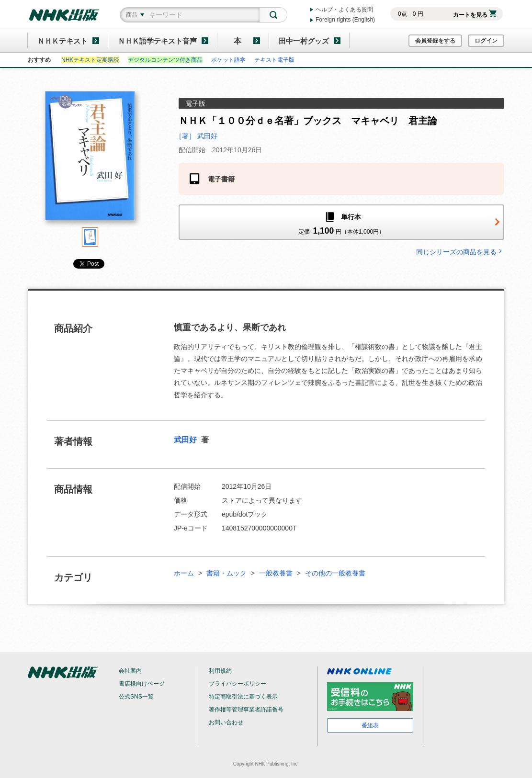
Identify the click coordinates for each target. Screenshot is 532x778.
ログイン (486, 41)
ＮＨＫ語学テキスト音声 (157, 41)
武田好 (186, 440)
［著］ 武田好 (196, 136)
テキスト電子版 (274, 60)
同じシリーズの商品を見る (460, 252)
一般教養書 (276, 573)
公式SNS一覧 (136, 697)
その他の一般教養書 (335, 573)
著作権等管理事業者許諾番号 (246, 710)
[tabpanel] (90, 159)
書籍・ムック (226, 573)
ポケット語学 (228, 60)
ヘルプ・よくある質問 (344, 10)
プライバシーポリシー (238, 684)
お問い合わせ (226, 722)
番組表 (370, 725)
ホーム (184, 573)
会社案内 (130, 671)
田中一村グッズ (304, 41)
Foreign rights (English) (345, 20)
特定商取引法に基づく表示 (243, 697)
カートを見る (475, 15)
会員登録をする (435, 41)
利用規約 (220, 671)
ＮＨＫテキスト (62, 41)
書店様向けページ (142, 684)
